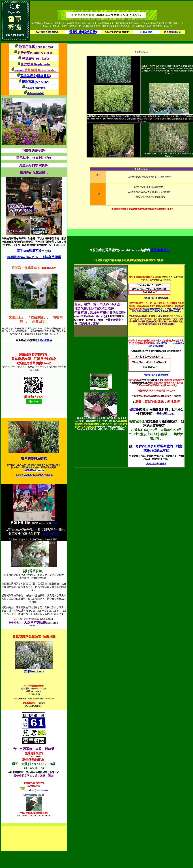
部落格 (54, 523)
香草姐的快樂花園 (35, 94)
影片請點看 (51, 534)
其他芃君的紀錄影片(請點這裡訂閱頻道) (34, 475)
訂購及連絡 (146, 32)
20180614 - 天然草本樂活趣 (27, 622)
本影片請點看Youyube (34, 470)
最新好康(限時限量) (83, 32)
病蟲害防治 (40, 88)
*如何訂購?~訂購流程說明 (156, 298)
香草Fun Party (34, 671)
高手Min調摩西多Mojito (34, 251)
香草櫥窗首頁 (160, 250)
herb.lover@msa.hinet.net (34, 790)
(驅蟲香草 (43, 76)
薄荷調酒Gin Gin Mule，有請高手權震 (34, 257)
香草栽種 (30, 88)
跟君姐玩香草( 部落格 (47, 32)
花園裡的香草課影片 (34, 173)
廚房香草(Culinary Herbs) (35, 53)
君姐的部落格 (45, 340)
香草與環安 (28, 76)
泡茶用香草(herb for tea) (35, 47)
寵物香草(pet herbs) (35, 82)
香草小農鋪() (35, 71)
